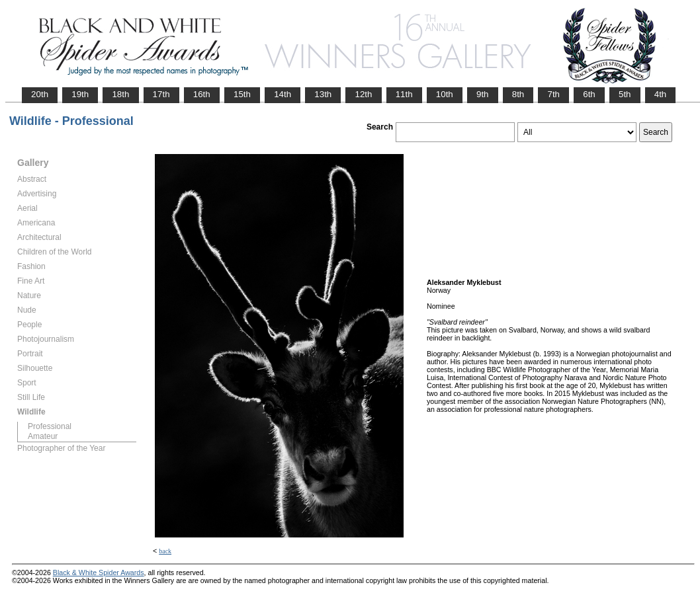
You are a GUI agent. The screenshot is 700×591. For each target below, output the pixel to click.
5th (625, 94)
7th (553, 94)
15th (242, 94)
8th (518, 94)
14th (283, 94)
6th (589, 94)
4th (661, 94)
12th (363, 94)
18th (120, 94)
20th (40, 94)
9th (483, 94)
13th (323, 94)
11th (404, 94)
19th (80, 94)
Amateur (43, 436)
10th (445, 94)
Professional (50, 426)
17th (161, 94)
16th (202, 94)
